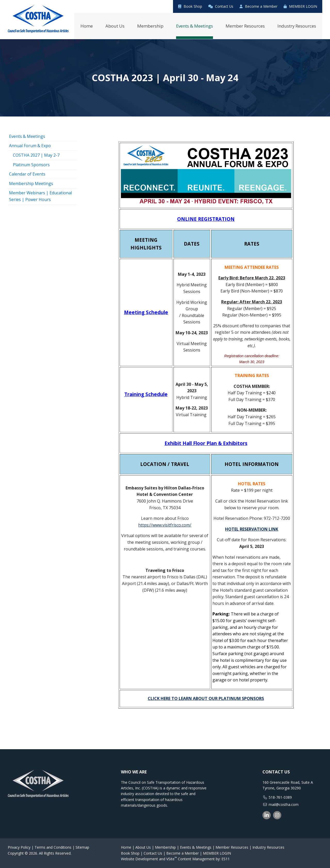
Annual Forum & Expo (30, 146)
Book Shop (190, 6)
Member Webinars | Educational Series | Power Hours (40, 196)
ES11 (226, 859)
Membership (165, 847)
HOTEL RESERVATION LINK (252, 529)
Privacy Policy (19, 847)
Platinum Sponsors (31, 164)
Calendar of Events (27, 174)
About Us (143, 847)
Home (126, 847)
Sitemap (82, 847)
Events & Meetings (27, 136)
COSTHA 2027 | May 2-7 (36, 155)
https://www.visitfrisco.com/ (165, 525)
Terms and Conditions (53, 847)
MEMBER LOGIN (300, 6)
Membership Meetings (31, 183)
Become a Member (258, 6)
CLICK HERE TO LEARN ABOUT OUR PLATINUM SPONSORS (206, 698)
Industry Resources (268, 847)
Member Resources (232, 847)
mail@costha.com (284, 804)
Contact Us (221, 6)
